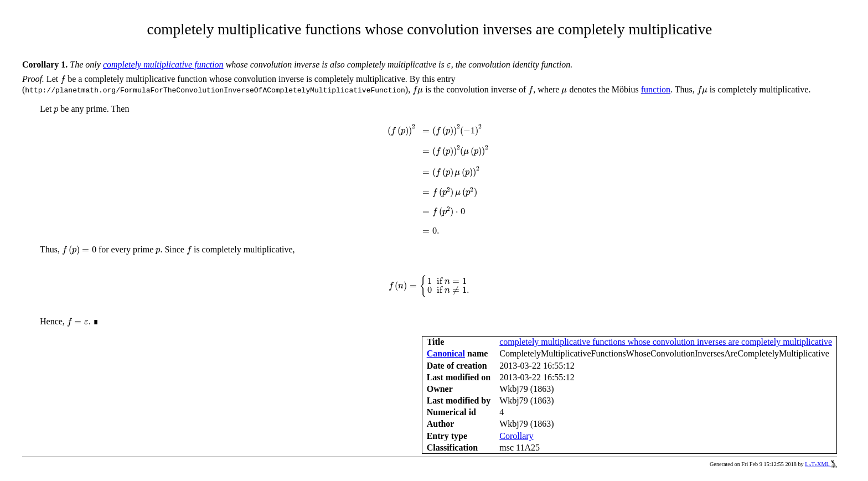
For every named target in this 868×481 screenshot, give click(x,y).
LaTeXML (821, 464)
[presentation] (449, 66)
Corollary (516, 436)
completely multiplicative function (163, 64)
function (656, 89)
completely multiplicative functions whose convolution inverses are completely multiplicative (666, 342)
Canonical (446, 353)
